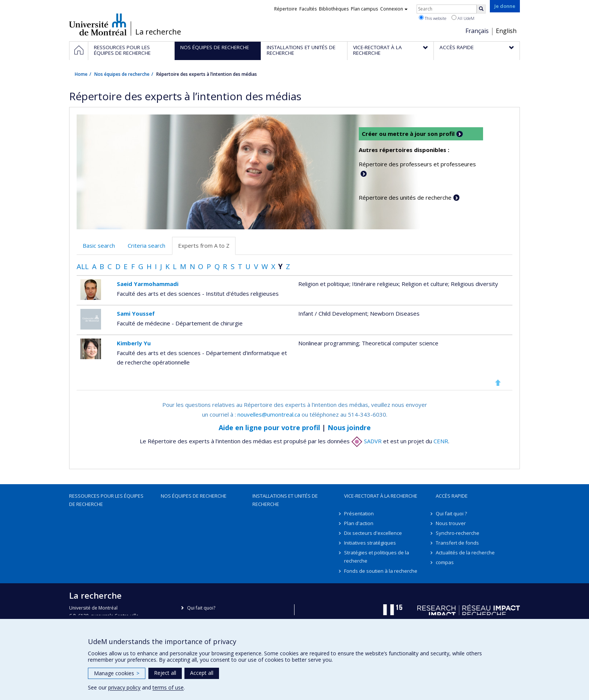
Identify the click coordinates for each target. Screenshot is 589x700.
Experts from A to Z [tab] (204, 245)
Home (81, 74)
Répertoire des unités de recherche (405, 197)
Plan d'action (359, 523)
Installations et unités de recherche (285, 500)
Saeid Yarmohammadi (148, 284)
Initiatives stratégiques (370, 543)
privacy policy (124, 687)
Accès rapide (452, 496)
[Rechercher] (481, 9)
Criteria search (146, 245)
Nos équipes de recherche (122, 74)
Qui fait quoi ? (451, 513)
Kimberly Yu (134, 343)
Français (477, 31)
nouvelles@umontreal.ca (269, 414)
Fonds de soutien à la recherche (381, 571)
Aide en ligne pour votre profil (269, 428)
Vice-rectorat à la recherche (381, 496)
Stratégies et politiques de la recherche (377, 557)
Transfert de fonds (457, 543)
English (506, 31)
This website (433, 18)
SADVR (366, 441)
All (83, 266)
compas (445, 562)
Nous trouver (451, 523)
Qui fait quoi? (201, 608)
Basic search (99, 245)
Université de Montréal (98, 24)
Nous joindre (349, 428)
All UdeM (463, 18)
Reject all (165, 673)
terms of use (168, 687)
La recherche (158, 32)
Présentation (359, 513)
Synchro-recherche (458, 533)
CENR (441, 441)
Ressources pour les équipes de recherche (106, 500)
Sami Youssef (136, 313)
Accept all (202, 673)
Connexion (394, 9)
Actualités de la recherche (465, 552)
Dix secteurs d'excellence (373, 533)
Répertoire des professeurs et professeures (417, 164)
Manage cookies (117, 673)
